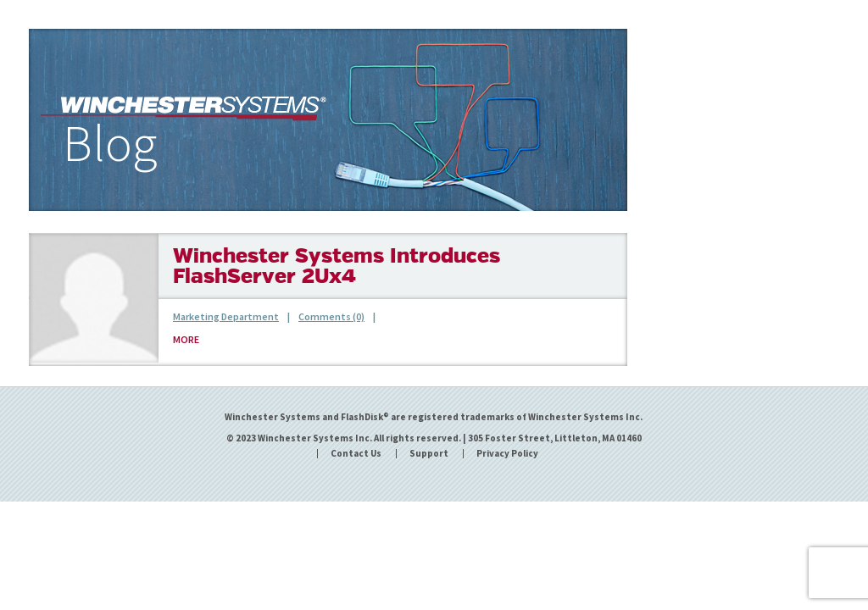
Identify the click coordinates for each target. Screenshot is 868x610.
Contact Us (356, 454)
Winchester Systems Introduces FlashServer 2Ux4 (337, 268)
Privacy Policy (507, 454)
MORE (186, 339)
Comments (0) (331, 316)
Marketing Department (226, 316)
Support (429, 454)
